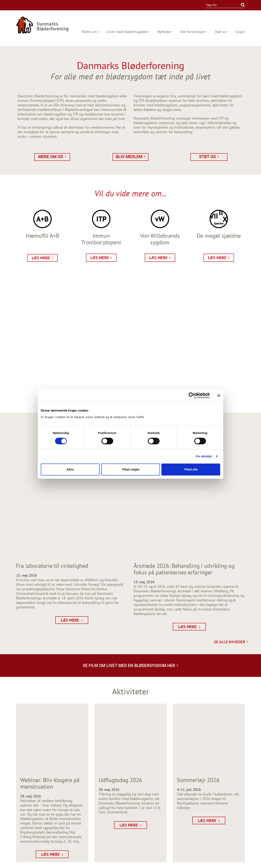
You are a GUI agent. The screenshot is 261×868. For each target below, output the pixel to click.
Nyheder (165, 32)
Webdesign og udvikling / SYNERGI (34, 862)
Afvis (70, 469)
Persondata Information (233, 862)
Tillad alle (191, 469)
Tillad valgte (130, 469)
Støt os (221, 32)
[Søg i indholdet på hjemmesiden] (222, 5)
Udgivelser (236, 823)
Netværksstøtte (233, 809)
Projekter (238, 818)
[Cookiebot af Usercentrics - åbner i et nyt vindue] (192, 395)
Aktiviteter (237, 805)
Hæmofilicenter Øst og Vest (223, 827)
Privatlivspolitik (232, 832)
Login (240, 32)
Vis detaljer (204, 456)
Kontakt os (236, 841)
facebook (19, 841)
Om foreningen (193, 32)
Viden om (90, 32)
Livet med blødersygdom (128, 32)
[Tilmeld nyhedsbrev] (101, 826)
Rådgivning (236, 814)
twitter (32, 841)
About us (238, 837)
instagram (26, 841)
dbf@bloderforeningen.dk (41, 823)
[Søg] (241, 5)
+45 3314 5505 (32, 818)
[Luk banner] (219, 395)
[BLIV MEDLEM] (93, 806)
